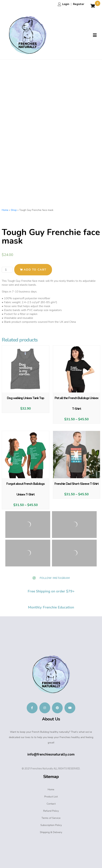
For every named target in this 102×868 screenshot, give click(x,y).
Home (5, 210)
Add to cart (35, 270)
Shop (14, 210)
